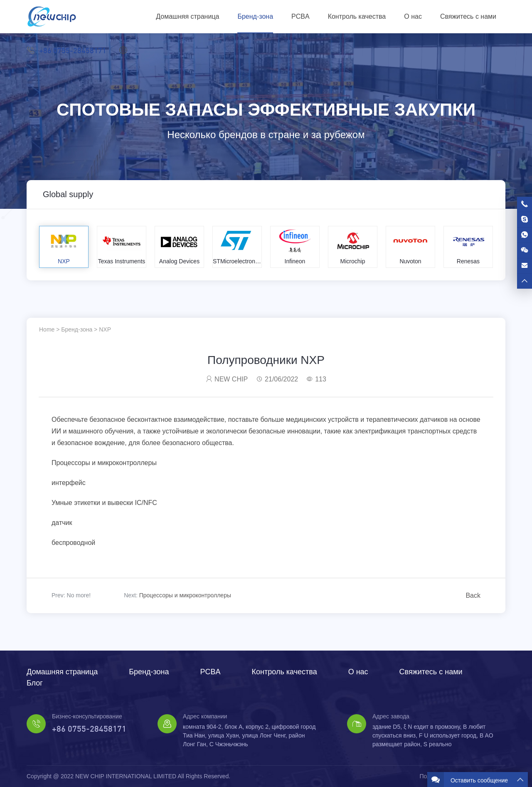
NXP (105, 329)
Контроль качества (357, 16)
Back (473, 595)
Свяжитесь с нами (468, 16)
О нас (413, 16)
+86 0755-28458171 (66, 50)
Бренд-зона (255, 16)
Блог (35, 683)
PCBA (300, 16)
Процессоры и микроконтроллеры (185, 595)
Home (47, 329)
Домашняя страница (187, 16)
